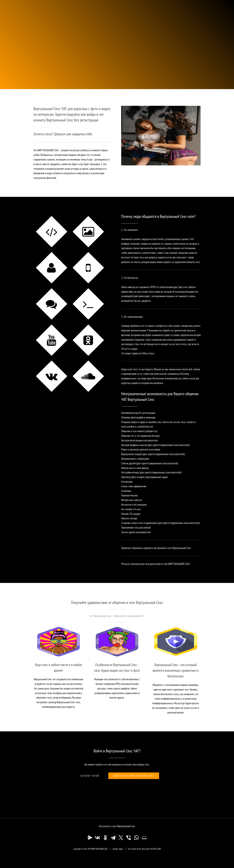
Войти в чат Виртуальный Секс (134, 776)
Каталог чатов (90, 776)
